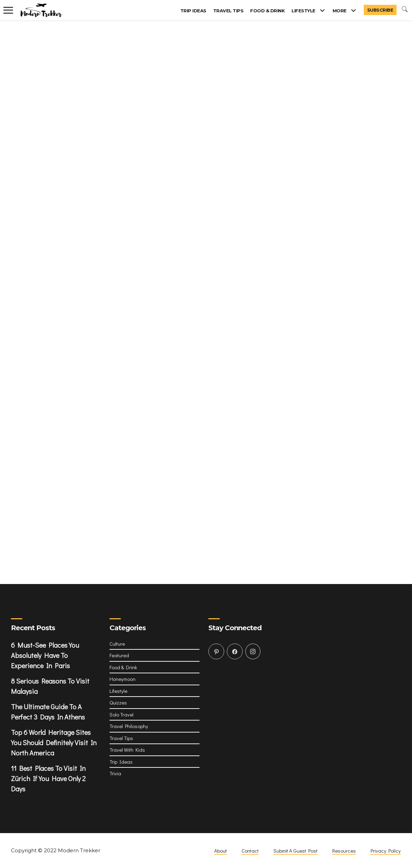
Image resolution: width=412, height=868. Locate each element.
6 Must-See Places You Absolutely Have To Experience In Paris (45, 655)
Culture (117, 644)
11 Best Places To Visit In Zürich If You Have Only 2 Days (48, 778)
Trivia (115, 773)
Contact (250, 851)
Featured (119, 655)
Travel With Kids (127, 750)
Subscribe (380, 10)
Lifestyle (304, 11)
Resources (344, 851)
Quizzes (118, 702)
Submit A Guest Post (295, 851)
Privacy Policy (386, 851)
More (340, 11)
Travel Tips (228, 11)
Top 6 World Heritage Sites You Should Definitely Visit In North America (54, 742)
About (221, 851)
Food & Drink (267, 11)
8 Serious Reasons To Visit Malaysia (50, 686)
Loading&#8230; (206, 285)
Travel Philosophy (129, 726)
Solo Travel (121, 714)
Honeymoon (123, 679)
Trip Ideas (193, 11)
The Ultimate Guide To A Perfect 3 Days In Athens (48, 712)
